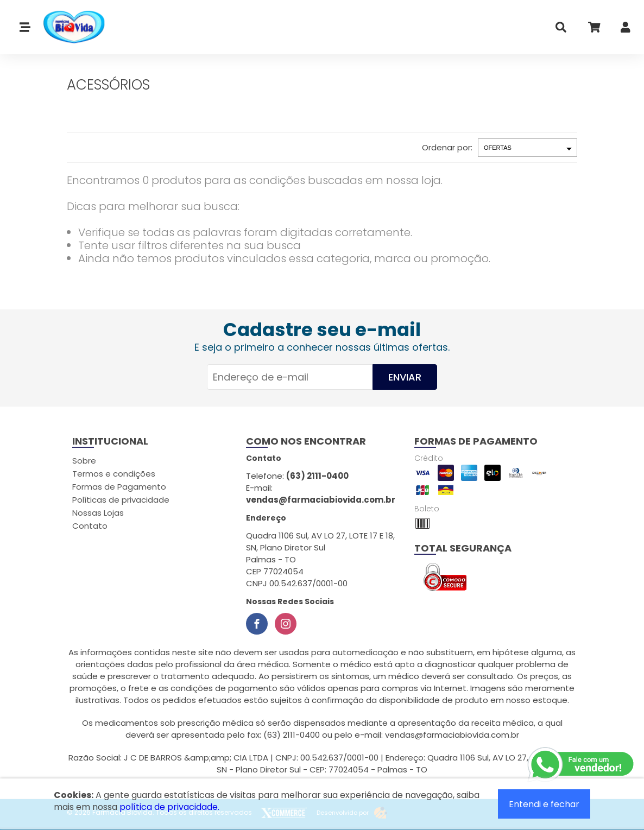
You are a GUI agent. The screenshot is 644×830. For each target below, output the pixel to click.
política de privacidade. (169, 807)
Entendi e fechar (544, 804)
